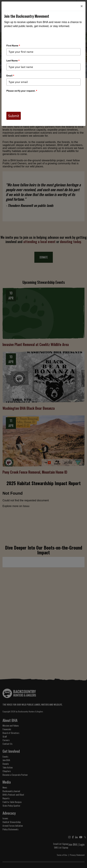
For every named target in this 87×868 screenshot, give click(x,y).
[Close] (82, 6)
